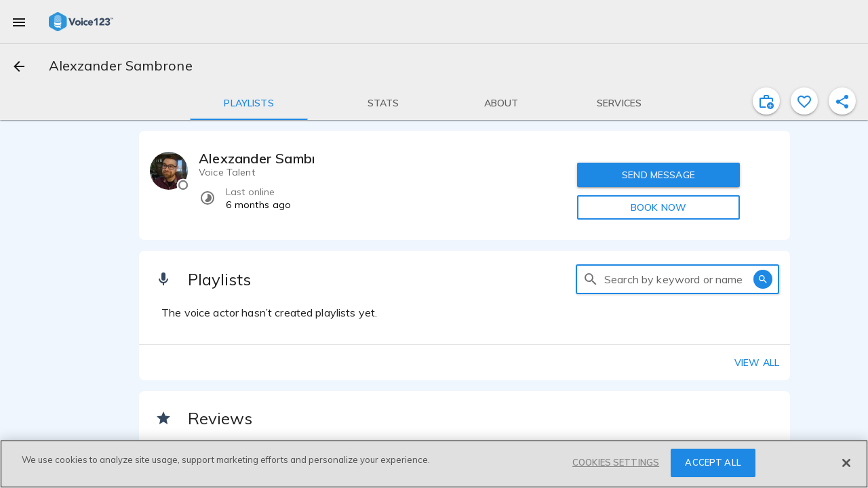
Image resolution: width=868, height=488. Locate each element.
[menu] (19, 22)
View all (757, 363)
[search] (591, 279)
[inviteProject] (766, 101)
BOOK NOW (658, 207)
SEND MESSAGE (658, 175)
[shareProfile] (842, 101)
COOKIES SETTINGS (616, 462)
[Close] (846, 463)
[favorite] (804, 101)
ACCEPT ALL (713, 462)
